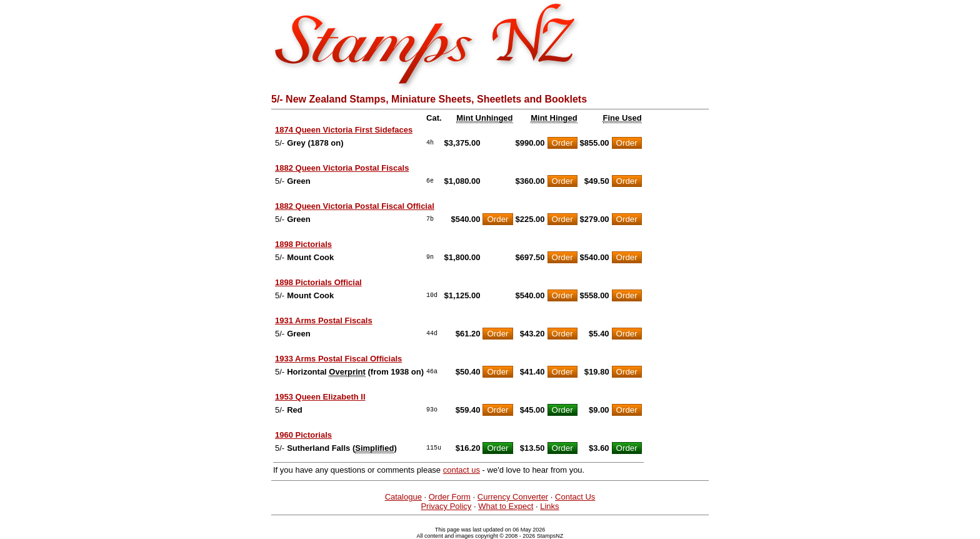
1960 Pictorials (303, 435)
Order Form (450, 497)
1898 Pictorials (303, 244)
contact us (462, 470)
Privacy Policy (446, 506)
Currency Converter (513, 497)
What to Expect (506, 506)
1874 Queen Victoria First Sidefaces (344, 130)
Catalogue (403, 497)
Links (549, 506)
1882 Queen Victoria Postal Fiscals (342, 168)
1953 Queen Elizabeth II (320, 397)
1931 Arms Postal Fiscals (324, 320)
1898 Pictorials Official (318, 282)
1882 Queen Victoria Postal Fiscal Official (355, 206)
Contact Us (575, 497)
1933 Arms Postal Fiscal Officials (338, 359)
